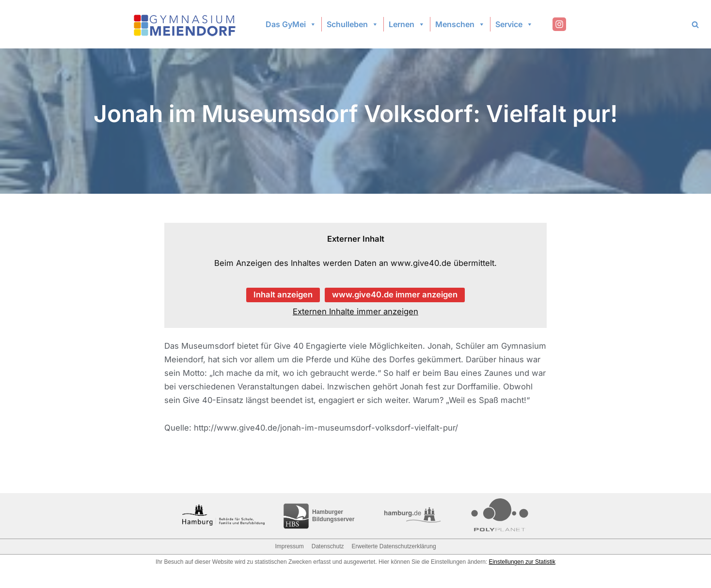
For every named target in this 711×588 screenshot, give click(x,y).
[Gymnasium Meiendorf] (186, 24)
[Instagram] (559, 24)
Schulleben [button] (353, 24)
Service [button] (514, 24)
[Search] (695, 24)
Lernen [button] (407, 24)
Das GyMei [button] (291, 24)
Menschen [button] (460, 24)
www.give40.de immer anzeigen (395, 295)
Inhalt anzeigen (282, 295)
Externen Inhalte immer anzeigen (356, 312)
